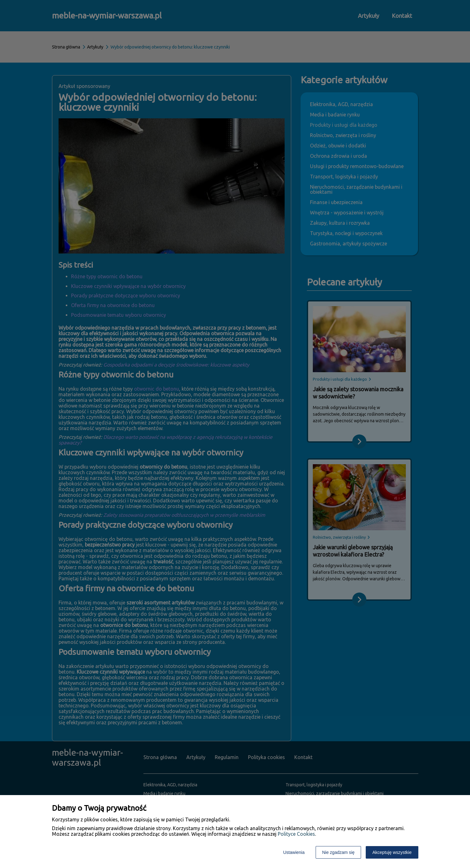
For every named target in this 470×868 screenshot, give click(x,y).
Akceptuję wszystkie (392, 852)
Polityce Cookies (296, 834)
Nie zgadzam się (338, 852)
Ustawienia (294, 852)
